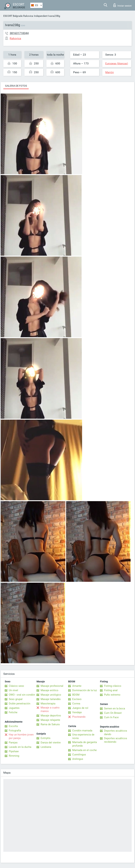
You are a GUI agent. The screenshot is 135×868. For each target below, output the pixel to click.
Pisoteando (79, 717)
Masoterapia (48, 704)
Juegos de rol (80, 708)
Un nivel (13, 690)
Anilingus (78, 759)
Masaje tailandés (51, 699)
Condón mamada (82, 731)
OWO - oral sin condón (22, 695)
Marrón (110, 72)
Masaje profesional (52, 686)
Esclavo (77, 699)
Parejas (13, 743)
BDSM (76, 695)
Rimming (14, 756)
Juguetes (14, 708)
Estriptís (46, 738)
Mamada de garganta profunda (85, 744)
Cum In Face (111, 717)
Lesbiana (46, 747)
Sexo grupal (16, 699)
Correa (76, 704)
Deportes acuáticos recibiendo (116, 740)
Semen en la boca (115, 708)
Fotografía (15, 731)
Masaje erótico (49, 690)
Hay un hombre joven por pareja (21, 736)
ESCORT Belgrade (13, 16)
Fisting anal (111, 690)
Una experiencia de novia (83, 736)
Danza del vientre (51, 743)
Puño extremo (112, 695)
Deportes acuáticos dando (116, 732)
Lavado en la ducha (20, 747)
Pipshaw (14, 751)
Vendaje (77, 712)
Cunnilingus (79, 755)
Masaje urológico (51, 695)
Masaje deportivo (51, 716)
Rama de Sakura (50, 724)
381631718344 (19, 33)
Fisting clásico (113, 686)
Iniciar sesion (123, 5)
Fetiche (13, 712)
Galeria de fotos (16, 86)
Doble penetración (20, 704)
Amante (77, 686)
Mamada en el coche (84, 750)
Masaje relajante (50, 720)
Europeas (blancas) (117, 64)
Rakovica (28, 16)
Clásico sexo (16, 686)
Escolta (13, 726)
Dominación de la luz (85, 690)
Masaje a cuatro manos (50, 709)
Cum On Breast (113, 713)
